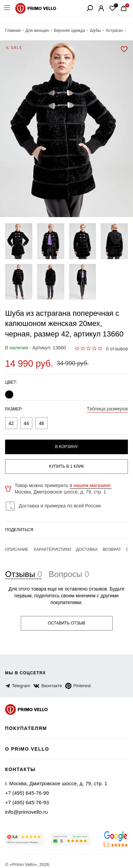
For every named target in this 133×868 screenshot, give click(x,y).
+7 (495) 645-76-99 (25, 786)
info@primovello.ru (26, 805)
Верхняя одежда (64, 31)
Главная (12, 31)
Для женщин (35, 31)
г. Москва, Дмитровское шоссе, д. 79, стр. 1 (52, 776)
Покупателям (27, 722)
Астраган (107, 31)
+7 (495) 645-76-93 (25, 795)
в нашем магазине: (85, 486)
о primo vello (28, 742)
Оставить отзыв (66, 617)
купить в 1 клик (67, 466)
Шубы (89, 31)
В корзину (66, 447)
